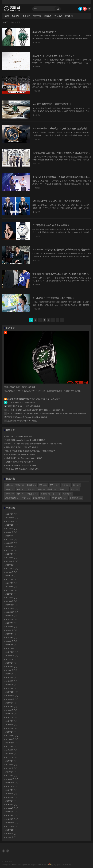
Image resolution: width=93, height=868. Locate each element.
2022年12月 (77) (12, 518)
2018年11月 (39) (12, 696)
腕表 (43, 485)
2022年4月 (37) (11, 547)
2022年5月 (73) (11, 543)
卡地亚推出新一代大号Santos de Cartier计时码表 (24, 458)
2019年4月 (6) (11, 677)
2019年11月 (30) (12, 652)
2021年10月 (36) (12, 569)
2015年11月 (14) (12, 826)
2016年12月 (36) (12, 779)
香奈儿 (52, 489)
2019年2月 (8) (11, 685)
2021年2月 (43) (11, 598)
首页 (7, 16)
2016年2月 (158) (12, 815)
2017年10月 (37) (12, 743)
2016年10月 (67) (12, 786)
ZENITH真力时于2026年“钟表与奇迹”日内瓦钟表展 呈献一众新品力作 (33, 399)
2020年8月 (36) (11, 619)
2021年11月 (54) (12, 565)
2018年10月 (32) (12, 699)
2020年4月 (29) (11, 634)
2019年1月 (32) (11, 688)
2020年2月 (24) (11, 641)
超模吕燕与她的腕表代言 (44, 32)
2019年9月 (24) (11, 659)
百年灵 (10, 494)
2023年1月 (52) (11, 514)
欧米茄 (32, 485)
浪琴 (41, 489)
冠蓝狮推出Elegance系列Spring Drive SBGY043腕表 (27, 417)
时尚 (66, 485)
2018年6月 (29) (11, 714)
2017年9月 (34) (11, 746)
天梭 (9, 485)
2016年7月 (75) (11, 797)
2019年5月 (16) (11, 674)
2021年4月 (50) (11, 590)
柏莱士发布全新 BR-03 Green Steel (19, 436)
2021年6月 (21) (11, 583)
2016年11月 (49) (12, 783)
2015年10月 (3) (11, 830)
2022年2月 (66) (11, 554)
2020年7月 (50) (11, 623)
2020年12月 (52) (12, 605)
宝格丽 (20, 485)
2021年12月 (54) (12, 561)
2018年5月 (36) (11, 717)
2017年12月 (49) (12, 736)
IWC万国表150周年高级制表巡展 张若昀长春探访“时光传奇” (61, 250)
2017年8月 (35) (11, 750)
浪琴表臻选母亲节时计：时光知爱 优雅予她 (24, 406)
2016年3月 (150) (12, 812)
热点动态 (58, 16)
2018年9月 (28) (11, 703)
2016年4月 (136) (12, 808)
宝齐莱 (45, 494)
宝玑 (76, 485)
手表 (26, 498)
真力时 (67, 494)
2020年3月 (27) (11, 638)
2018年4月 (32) (11, 721)
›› (62, 320)
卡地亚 (10, 489)
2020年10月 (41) (12, 612)
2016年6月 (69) (11, 801)
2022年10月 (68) (12, 525)
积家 (21, 489)
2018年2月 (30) (11, 728)
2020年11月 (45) (12, 608)
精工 (56, 494)
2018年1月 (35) (11, 732)
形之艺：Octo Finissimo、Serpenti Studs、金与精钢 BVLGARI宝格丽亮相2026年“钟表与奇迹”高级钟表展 (47, 413)
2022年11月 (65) (12, 521)
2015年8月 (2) (11, 837)
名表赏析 (16, 16)
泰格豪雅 (33, 494)
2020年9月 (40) (11, 616)
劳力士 (54, 485)
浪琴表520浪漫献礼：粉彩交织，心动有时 (21, 465)
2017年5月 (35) (11, 761)
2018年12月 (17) (12, 692)
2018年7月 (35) (11, 710)
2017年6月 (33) (11, 757)
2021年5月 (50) (11, 587)
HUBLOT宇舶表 (41, 498)
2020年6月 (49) (11, 627)
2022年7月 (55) (11, 536)
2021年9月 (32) (11, 572)
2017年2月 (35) (11, 772)
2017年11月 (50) (12, 739)
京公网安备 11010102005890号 (60, 864)
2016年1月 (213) (12, 819)
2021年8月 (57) (11, 576)
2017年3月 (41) (11, 768)
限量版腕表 (76, 498)
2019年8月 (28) (11, 663)
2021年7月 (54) (11, 579)
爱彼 (31, 489)
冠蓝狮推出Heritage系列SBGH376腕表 (22, 421)
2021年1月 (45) (11, 601)
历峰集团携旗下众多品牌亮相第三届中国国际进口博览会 (60, 80)
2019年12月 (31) (12, 648)
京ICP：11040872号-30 (41, 865)
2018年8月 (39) (11, 707)
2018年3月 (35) (11, 725)
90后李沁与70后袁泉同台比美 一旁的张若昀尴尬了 (57, 201)
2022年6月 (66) (11, 539)
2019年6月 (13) (11, 670)
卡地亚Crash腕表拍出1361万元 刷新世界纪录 (23, 469)
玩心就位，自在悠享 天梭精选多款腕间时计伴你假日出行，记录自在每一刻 (36, 410)
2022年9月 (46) (11, 529)
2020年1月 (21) (11, 645)
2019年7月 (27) (11, 667)
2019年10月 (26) (12, 656)
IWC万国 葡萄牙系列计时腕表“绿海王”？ (52, 104)
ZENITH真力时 (59, 498)
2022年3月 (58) (11, 550)
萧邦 (21, 494)
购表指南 (69, 16)
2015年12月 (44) (12, 823)
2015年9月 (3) (11, 834)
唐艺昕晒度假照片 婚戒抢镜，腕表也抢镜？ (53, 298)
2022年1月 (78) (11, 558)
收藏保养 (48, 16)
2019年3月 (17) (11, 681)
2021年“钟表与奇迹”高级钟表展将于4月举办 (54, 56)
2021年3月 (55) (11, 594)
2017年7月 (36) (11, 754)
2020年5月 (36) (11, 630)
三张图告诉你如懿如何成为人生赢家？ (51, 225)
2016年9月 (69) (11, 790)
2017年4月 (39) (11, 765)
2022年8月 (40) (11, 532)
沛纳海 (64, 489)
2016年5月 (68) (11, 805)
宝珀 (75, 489)
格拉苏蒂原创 (12, 498)
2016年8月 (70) (11, 794)
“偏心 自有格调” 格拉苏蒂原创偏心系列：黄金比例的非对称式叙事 (30, 451)
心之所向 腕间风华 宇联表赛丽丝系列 (21, 403)
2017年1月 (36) (11, 776)
